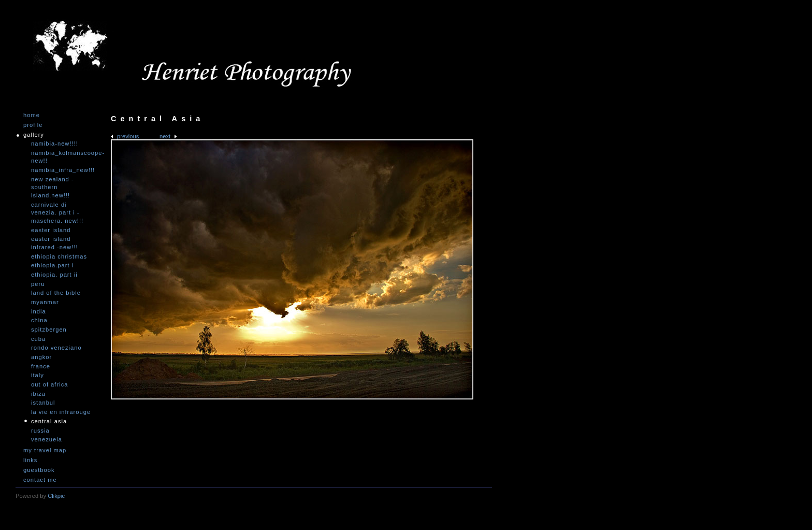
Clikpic (56, 496)
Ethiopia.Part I (52, 265)
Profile (33, 125)
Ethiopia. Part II (54, 275)
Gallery (34, 135)
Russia (40, 431)
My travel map (45, 450)
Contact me (40, 480)
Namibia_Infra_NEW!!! (62, 170)
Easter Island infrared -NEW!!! (55, 243)
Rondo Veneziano (56, 348)
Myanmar (45, 302)
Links (30, 460)
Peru (38, 284)
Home (32, 115)
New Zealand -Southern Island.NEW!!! (53, 187)
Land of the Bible (56, 293)
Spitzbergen (49, 330)
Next (165, 136)
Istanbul (43, 403)
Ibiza (38, 394)
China (39, 320)
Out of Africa (49, 384)
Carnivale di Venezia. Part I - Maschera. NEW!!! (57, 213)
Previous (128, 136)
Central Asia (49, 421)
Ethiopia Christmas (59, 256)
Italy (38, 375)
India (39, 311)
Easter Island (51, 230)
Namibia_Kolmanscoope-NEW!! (62, 157)
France (41, 366)
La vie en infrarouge (61, 412)
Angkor (41, 357)
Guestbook (39, 470)
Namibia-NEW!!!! (55, 144)
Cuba (38, 339)
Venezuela (47, 439)
